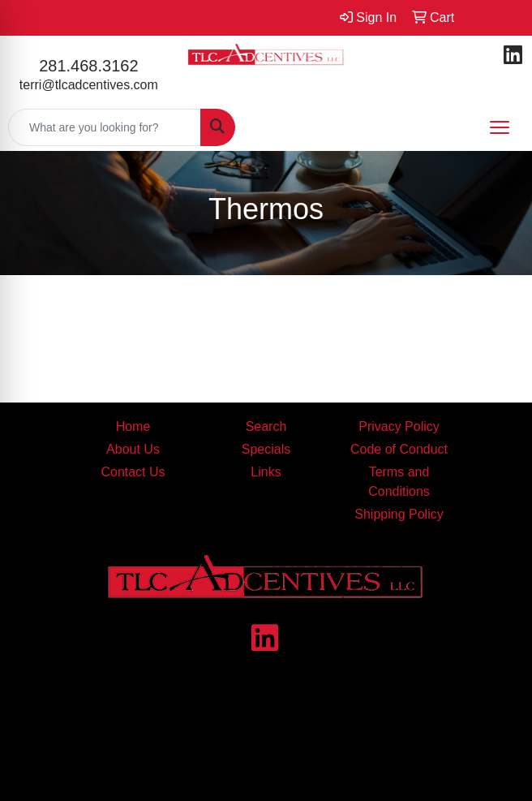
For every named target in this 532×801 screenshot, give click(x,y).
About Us (133, 449)
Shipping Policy (399, 514)
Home (133, 426)
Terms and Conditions (399, 482)
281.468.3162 (88, 66)
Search (266, 426)
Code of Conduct (399, 449)
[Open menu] (500, 127)
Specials (266, 449)
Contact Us (133, 472)
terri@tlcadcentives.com (89, 85)
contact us (346, 742)
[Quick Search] (105, 127)
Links (266, 472)
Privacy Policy (399, 426)
